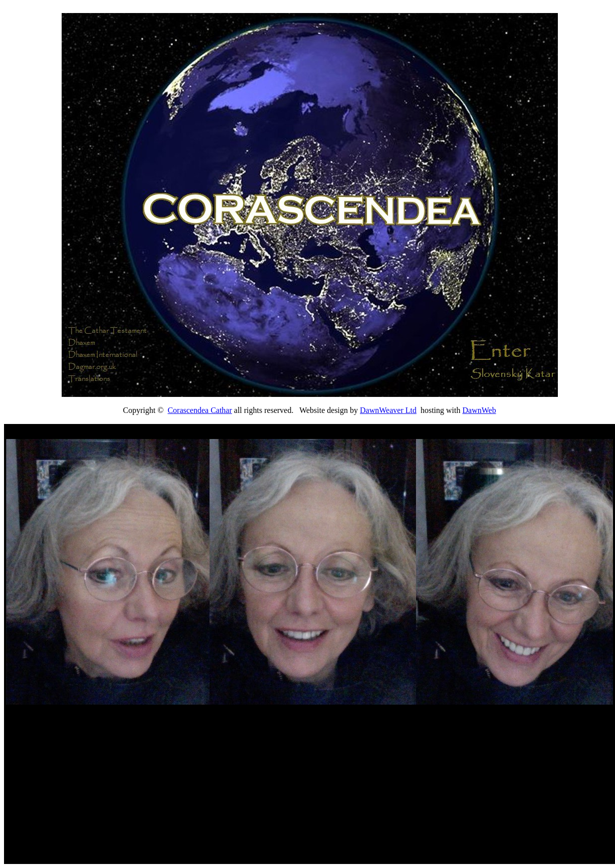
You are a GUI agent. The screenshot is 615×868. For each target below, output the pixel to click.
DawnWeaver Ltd (388, 410)
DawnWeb (479, 410)
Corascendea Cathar (199, 410)
